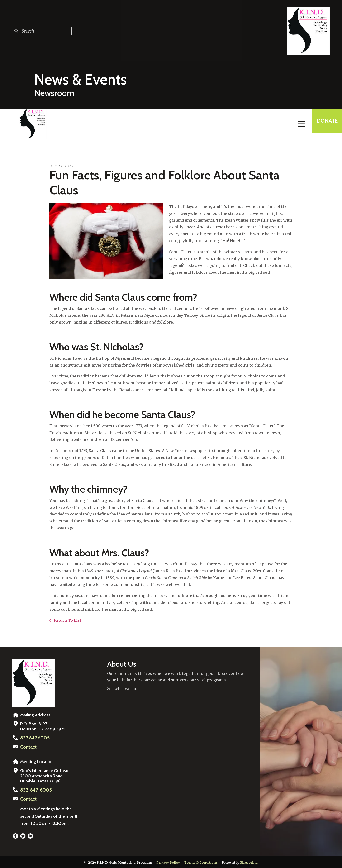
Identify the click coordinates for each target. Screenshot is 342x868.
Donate (324, 124)
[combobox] (42, 31)
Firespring (249, 862)
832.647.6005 (33, 738)
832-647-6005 (34, 789)
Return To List (67, 620)
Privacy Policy (168, 862)
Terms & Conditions (201, 862)
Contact (28, 747)
